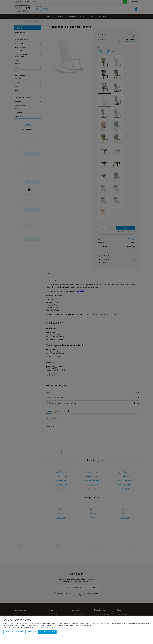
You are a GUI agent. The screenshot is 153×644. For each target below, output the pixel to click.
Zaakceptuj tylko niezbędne (14, 632)
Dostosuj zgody (32, 632)
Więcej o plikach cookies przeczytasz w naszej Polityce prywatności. (29, 627)
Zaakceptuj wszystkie (48, 632)
